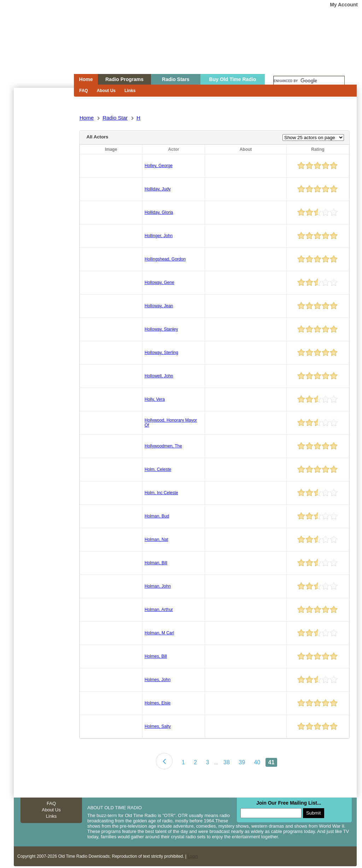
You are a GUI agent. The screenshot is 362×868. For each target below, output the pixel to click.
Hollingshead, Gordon (165, 259)
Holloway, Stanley (161, 329)
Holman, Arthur (159, 610)
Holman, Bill (156, 563)
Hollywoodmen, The (163, 446)
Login (192, 856)
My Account (344, 5)
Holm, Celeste (158, 469)
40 (257, 762)
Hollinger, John (159, 236)
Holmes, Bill (156, 656)
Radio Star (115, 118)
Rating (318, 149)
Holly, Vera (155, 399)
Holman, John (158, 586)
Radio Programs (124, 79)
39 (242, 762)
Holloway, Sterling (161, 353)
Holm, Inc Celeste (161, 493)
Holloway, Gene (159, 282)
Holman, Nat (156, 539)
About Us (106, 91)
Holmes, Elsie (157, 703)
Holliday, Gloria (159, 212)
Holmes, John (157, 680)
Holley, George (159, 166)
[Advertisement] (43, 215)
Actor (173, 149)
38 (227, 762)
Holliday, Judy (158, 189)
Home (39, 51)
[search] (309, 81)
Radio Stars (176, 79)
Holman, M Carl (159, 633)
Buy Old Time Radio (233, 79)
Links (130, 91)
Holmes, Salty (158, 726)
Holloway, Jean (159, 306)
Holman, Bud (157, 516)
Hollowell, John (159, 376)
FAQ (84, 91)
